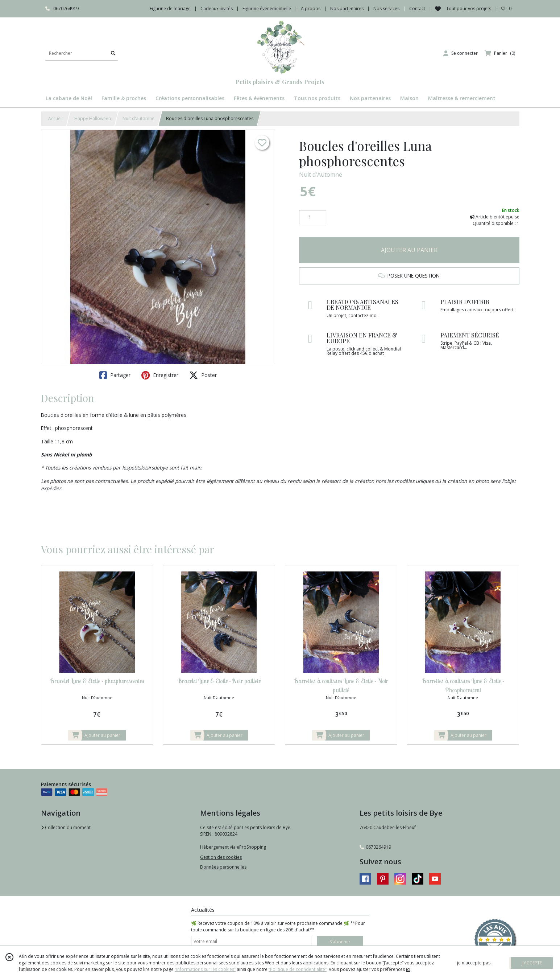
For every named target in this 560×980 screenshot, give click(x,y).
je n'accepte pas (474, 963)
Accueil (55, 118)
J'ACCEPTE (532, 963)
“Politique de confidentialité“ (298, 969)
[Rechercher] (113, 53)
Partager (115, 375)
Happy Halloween (93, 118)
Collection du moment (66, 827)
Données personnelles (223, 867)
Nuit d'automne (138, 118)
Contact (417, 9)
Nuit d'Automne (321, 175)
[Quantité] (313, 217)
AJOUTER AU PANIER (409, 250)
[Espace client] (461, 53)
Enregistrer (160, 375)
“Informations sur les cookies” (205, 969)
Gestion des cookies (221, 857)
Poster (203, 375)
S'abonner (340, 942)
